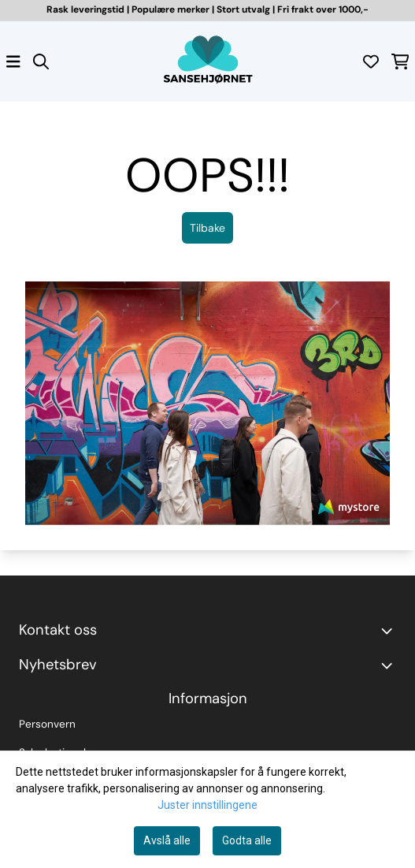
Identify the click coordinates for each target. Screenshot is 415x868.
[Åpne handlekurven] (400, 61)
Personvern (47, 724)
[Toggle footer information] (390, 631)
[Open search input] (41, 61)
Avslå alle (167, 840)
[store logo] (208, 61)
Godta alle (247, 840)
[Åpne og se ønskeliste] (371, 61)
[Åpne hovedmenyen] (13, 61)
